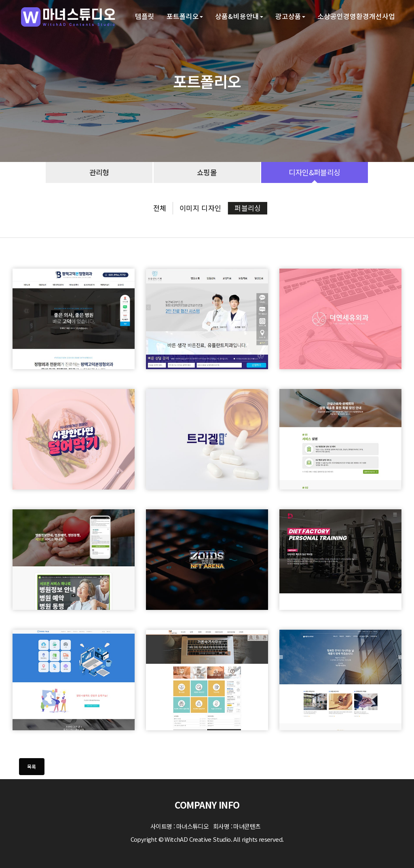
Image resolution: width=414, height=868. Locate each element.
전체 (160, 208)
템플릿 (145, 16)
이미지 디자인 (200, 208)
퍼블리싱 (248, 208)
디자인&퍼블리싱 (314, 172)
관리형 (99, 172)
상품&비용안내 (239, 16)
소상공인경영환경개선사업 (356, 16)
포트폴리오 (185, 16)
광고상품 (290, 16)
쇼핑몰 (207, 172)
